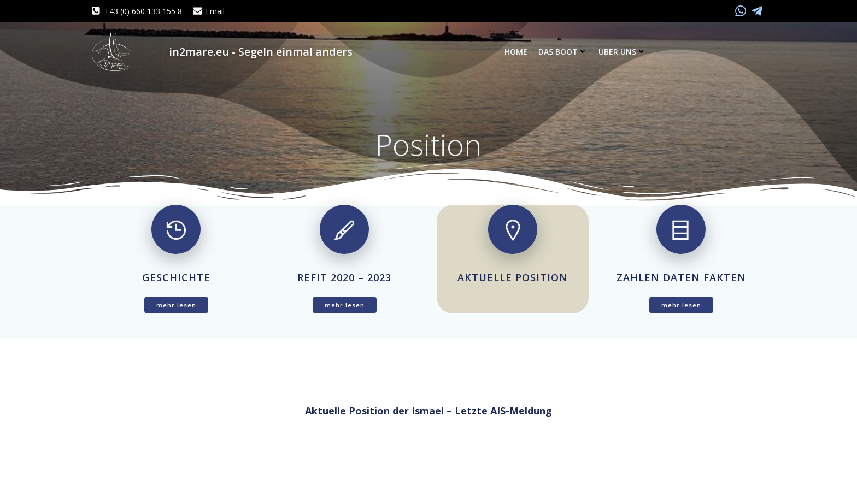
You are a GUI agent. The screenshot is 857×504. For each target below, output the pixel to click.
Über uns (622, 52)
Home (516, 52)
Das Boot (563, 52)
